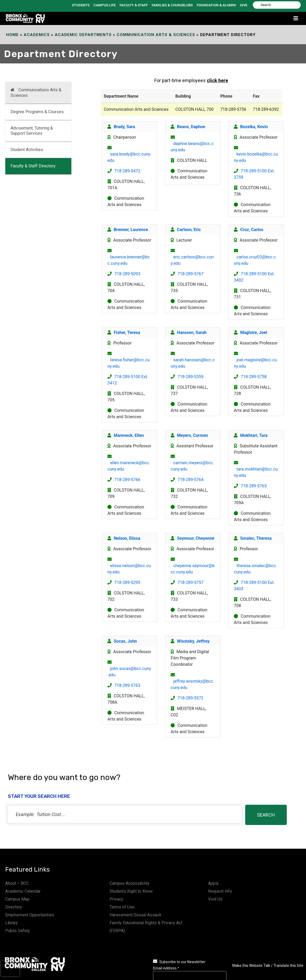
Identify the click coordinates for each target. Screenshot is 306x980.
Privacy (116, 899)
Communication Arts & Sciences (156, 35)
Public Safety (18, 931)
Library (12, 923)
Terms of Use (122, 907)
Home (12, 35)
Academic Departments (83, 35)
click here (217, 80)
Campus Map (17, 899)
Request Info (220, 891)
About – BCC (17, 883)
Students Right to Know (131, 891)
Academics (37, 35)
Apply (213, 883)
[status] (125, 814)
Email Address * (166, 968)
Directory (14, 907)
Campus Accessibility (130, 883)
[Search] (277, 5)
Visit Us (215, 899)
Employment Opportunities (30, 915)
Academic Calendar (23, 891)
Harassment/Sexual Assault (135, 915)
